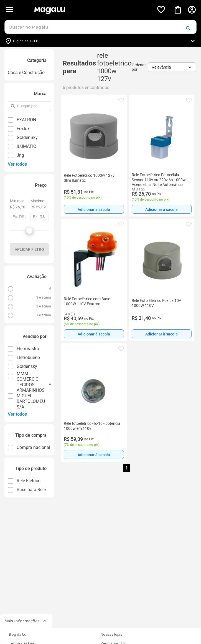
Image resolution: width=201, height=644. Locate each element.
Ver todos (17, 164)
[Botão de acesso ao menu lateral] (9, 10)
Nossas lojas (111, 635)
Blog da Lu (18, 635)
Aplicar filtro (29, 249)
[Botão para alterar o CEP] (100, 41)
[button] (188, 29)
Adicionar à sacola (94, 209)
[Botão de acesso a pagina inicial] (92, 10)
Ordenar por (139, 67)
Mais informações (26, 621)
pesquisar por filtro (17, 104)
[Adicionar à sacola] (94, 209)
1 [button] (127, 468)
